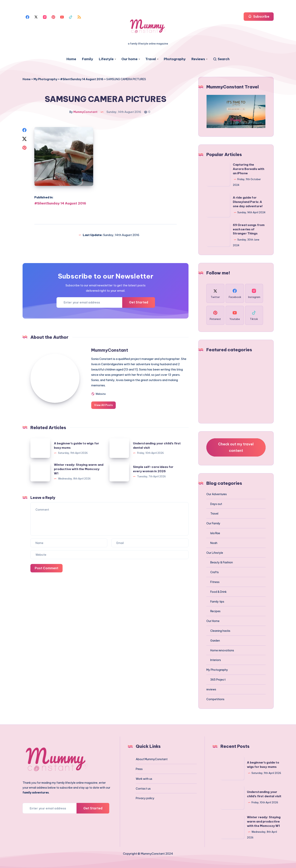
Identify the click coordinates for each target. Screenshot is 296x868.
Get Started (139, 302)
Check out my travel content (236, 447)
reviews (211, 689)
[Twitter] (36, 17)
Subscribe (259, 16)
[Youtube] (62, 17)
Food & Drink (218, 592)
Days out (216, 504)
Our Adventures (217, 494)
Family (87, 59)
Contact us (143, 789)
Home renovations (222, 650)
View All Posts (103, 405)
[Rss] (79, 17)
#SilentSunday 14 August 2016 (82, 79)
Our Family (213, 523)
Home (71, 59)
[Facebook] (27, 17)
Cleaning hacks (220, 631)
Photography (175, 59)
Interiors (216, 660)
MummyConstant (110, 350)
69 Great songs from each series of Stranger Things (249, 229)
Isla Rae (215, 533)
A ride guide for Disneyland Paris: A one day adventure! (248, 202)
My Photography (45, 79)
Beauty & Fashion (222, 562)
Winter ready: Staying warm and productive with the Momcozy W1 (79, 469)
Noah (214, 543)
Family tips (217, 602)
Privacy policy (145, 798)
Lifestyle (106, 59)
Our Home (213, 621)
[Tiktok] (71, 17)
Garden (215, 641)
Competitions (215, 699)
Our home (129, 59)
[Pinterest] (53, 17)
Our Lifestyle (215, 553)
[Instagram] (45, 17)
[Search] (221, 59)
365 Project (218, 680)
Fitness (215, 582)
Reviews (198, 59)
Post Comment (46, 568)
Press (139, 769)
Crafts (214, 572)
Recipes (215, 611)
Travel (151, 59)
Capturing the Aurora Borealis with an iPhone (249, 169)
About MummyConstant (152, 759)
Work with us (144, 779)
